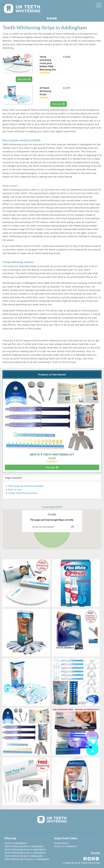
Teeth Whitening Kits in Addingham (24, 846)
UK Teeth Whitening (88, 863)
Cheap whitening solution (23, 493)
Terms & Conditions (65, 846)
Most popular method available (26, 486)
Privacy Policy (61, 843)
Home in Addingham (16, 843)
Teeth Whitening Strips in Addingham (25, 850)
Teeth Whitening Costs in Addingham (25, 853)
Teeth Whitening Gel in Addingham (24, 856)
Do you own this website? (43, 527)
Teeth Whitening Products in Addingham (27, 859)
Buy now (24, 79)
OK (73, 527)
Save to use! (15, 490)
